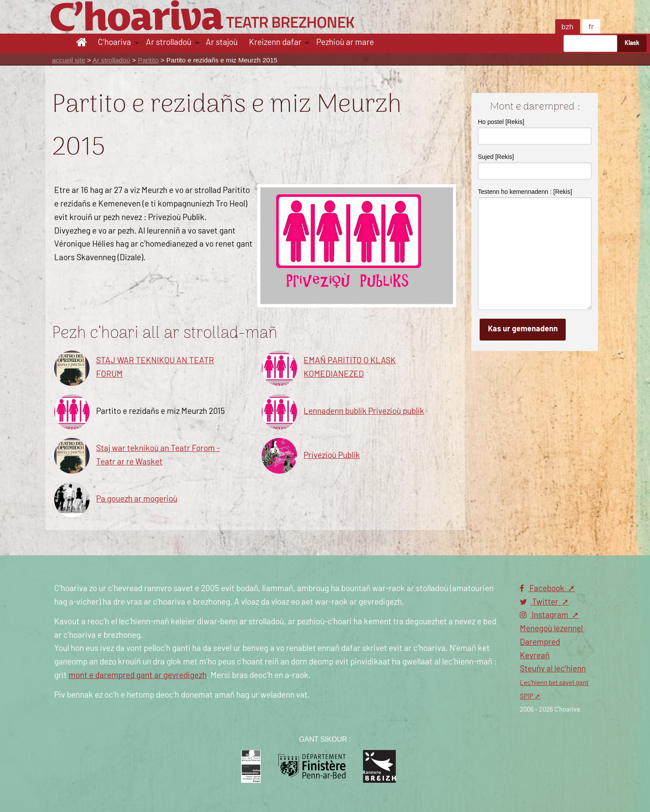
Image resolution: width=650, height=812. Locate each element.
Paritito (148, 60)
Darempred (540, 642)
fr (591, 27)
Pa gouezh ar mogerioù (137, 499)
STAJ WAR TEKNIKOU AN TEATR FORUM (155, 368)
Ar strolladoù (169, 43)
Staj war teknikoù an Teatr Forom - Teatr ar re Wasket (158, 455)
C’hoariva (114, 43)
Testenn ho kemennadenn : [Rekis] (535, 249)
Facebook (543, 589)
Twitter (540, 602)
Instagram (545, 615)
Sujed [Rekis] (535, 166)
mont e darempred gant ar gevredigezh (138, 676)
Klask (632, 43)
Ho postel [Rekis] (535, 131)
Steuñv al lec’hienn (553, 669)
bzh (567, 27)
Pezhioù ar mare (345, 43)
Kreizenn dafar (275, 43)
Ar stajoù (222, 43)
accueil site (69, 60)
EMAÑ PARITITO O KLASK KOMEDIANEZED (350, 368)
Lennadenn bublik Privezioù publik (364, 411)
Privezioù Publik (332, 456)
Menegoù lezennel (551, 629)
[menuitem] (83, 43)
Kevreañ (535, 656)
